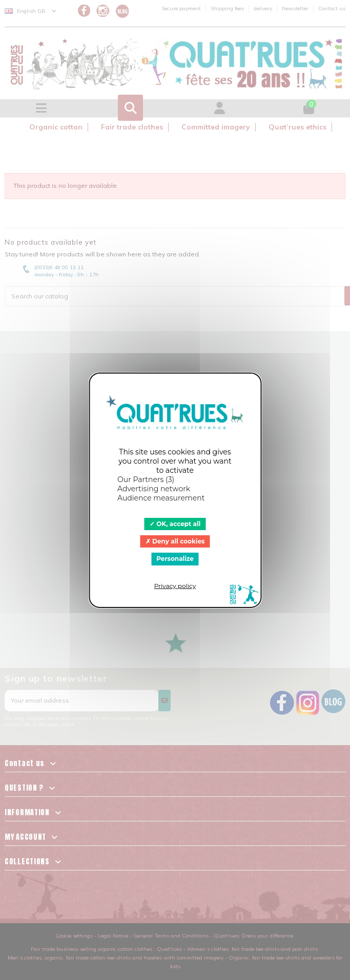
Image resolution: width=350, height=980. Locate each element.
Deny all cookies (175, 541)
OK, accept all (175, 523)
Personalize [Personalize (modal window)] (175, 559)
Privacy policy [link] (175, 586)
